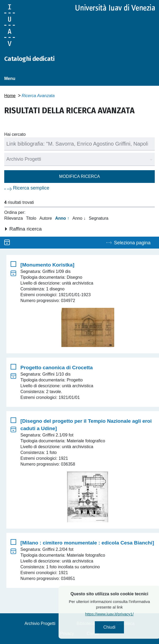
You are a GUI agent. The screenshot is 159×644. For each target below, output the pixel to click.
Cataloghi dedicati (29, 59)
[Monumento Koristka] (47, 265)
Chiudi (122, 627)
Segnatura (99, 218)
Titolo (31, 218)
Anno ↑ (62, 218)
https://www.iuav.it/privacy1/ (122, 614)
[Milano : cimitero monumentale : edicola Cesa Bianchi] (87, 543)
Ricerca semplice (31, 188)
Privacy (67, 634)
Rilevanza (14, 218)
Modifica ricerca (79, 176)
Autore (46, 218)
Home (10, 96)
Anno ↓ (79, 218)
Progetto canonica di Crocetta (57, 368)
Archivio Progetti (40, 623)
